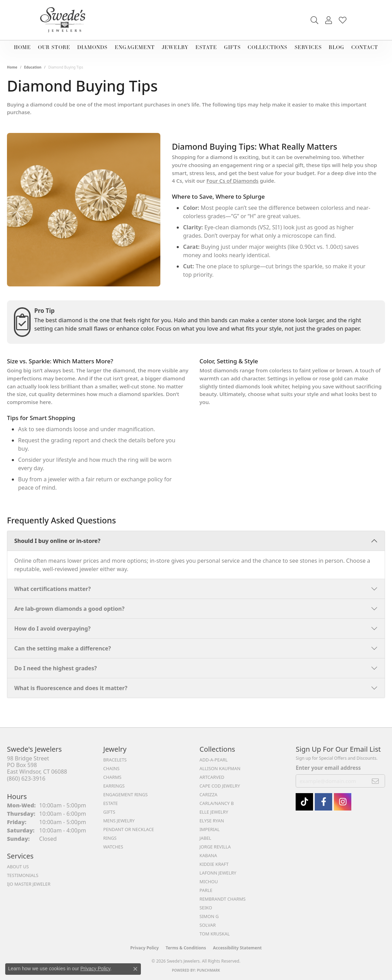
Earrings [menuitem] (114, 786)
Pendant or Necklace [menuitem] (129, 829)
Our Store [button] (54, 47)
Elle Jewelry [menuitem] (214, 812)
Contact (365, 47)
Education (33, 67)
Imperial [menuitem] (210, 829)
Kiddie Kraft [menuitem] (214, 864)
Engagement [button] (135, 47)
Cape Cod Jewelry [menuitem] (220, 786)
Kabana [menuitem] (209, 855)
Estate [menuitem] (111, 803)
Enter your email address (328, 768)
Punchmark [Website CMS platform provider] (209, 970)
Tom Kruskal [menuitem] (215, 934)
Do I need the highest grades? (55, 668)
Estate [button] (206, 47)
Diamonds (92, 47)
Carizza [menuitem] (209, 795)
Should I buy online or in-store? (57, 541)
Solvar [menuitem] (208, 925)
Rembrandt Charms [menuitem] (223, 899)
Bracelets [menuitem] (115, 760)
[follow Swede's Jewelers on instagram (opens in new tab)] (343, 802)
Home (22, 47)
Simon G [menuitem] (209, 916)
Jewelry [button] (175, 47)
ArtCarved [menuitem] (212, 777)
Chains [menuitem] (111, 768)
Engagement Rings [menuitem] (126, 795)
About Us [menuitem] (18, 867)
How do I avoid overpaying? (53, 629)
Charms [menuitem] (112, 777)
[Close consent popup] (135, 969)
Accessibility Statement (237, 948)
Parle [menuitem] (206, 890)
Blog (337, 47)
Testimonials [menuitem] (23, 875)
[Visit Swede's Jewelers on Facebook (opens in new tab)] (323, 802)
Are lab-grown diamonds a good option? (69, 609)
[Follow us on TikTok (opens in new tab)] (304, 802)
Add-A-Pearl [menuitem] (214, 760)
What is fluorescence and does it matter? (71, 688)
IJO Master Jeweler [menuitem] (29, 884)
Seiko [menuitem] (206, 908)
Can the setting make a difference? (63, 648)
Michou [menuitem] (209, 882)
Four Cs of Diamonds (233, 181)
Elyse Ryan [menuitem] (212, 821)
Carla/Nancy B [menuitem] (217, 803)
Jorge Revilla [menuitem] (215, 847)
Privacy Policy (145, 948)
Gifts (232, 47)
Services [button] (308, 47)
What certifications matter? (53, 589)
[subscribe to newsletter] (375, 781)
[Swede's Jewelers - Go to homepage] (65, 20)
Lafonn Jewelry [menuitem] (218, 873)
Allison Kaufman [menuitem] (220, 768)
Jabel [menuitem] (206, 838)
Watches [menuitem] (113, 847)
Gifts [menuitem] (109, 812)
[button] (314, 20)
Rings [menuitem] (110, 838)
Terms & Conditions (186, 948)
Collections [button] (267, 47)
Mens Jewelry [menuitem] (119, 821)
